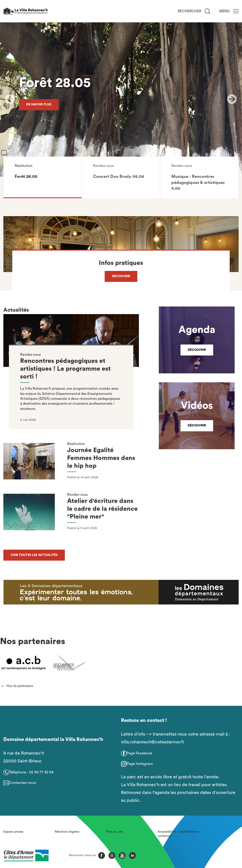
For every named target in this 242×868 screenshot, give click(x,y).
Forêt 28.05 (55, 83)
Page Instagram (140, 764)
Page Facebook (139, 753)
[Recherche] (207, 11)
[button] (43, 177)
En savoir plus (39, 104)
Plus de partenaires (20, 686)
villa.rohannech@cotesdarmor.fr (153, 742)
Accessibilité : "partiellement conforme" (178, 834)
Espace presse (13, 832)
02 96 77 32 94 (41, 772)
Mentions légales (67, 832)
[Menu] (236, 11)
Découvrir (121, 276)
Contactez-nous (23, 783)
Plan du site (115, 832)
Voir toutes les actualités (34, 555)
